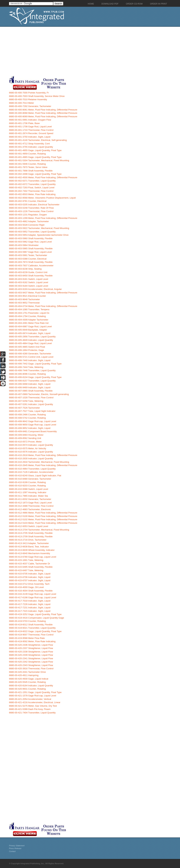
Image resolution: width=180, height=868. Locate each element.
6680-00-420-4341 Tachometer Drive (27, 672)
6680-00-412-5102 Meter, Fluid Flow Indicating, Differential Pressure (43, 519)
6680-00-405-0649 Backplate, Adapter (28, 330)
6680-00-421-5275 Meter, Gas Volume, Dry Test (33, 706)
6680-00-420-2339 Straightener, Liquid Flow (31, 655)
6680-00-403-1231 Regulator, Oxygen (28, 215)
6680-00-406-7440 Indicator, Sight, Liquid (30, 360)
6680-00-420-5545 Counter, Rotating (27, 682)
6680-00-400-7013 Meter (22, 103)
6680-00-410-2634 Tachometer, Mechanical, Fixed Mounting (39, 462)
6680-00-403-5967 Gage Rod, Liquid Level (30, 252)
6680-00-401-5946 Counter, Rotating (27, 164)
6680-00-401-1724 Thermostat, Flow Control (31, 130)
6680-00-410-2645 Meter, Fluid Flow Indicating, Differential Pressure (43, 465)
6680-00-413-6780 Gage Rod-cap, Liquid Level (33, 557)
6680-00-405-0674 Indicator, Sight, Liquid (30, 333)
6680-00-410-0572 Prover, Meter (25, 442)
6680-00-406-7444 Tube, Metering (26, 367)
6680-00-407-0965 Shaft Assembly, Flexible (31, 391)
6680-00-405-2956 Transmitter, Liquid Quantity (32, 337)
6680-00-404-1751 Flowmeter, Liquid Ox (29, 313)
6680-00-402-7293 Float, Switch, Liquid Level (32, 188)
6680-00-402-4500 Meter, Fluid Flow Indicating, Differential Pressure (43, 177)
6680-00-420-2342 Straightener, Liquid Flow (31, 662)
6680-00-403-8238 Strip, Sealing (25, 269)
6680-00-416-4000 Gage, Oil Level (26, 587)
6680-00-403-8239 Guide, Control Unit (28, 272)
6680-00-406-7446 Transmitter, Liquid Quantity (32, 370)
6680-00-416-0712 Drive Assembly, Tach (29, 584)
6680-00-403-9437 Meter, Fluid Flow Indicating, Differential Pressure (43, 293)
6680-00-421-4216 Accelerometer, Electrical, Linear (35, 702)
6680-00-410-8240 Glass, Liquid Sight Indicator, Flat (35, 476)
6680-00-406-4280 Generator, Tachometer (30, 354)
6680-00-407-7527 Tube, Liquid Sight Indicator (32, 411)
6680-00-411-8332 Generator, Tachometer (30, 499)
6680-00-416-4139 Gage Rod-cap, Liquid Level (33, 594)
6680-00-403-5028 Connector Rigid (27, 225)
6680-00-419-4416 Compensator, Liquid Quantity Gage (37, 618)
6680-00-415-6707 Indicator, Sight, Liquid (30, 580)
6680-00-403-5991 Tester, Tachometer (28, 255)
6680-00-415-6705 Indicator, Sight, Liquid (30, 574)
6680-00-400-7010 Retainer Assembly (28, 99)
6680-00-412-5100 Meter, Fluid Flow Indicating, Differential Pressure (43, 516)
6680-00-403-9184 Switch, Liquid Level (29, 286)
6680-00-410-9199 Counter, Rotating (27, 482)
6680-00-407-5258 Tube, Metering (26, 401)
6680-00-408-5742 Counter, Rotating (27, 418)
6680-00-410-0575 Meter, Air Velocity (28, 448)
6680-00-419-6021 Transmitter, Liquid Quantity (32, 628)
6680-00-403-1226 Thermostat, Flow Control (31, 211)
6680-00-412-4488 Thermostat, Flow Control (31, 506)
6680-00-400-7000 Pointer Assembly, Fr (29, 93)
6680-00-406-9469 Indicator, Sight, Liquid (30, 387)
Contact (12, 851)
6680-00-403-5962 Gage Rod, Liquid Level (30, 242)
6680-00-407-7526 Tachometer (24, 408)
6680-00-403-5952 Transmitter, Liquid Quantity (32, 232)
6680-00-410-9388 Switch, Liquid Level (29, 489)
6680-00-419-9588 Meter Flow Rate (27, 638)
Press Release (15, 848)
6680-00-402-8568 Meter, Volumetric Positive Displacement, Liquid (42, 198)
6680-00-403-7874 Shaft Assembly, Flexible (31, 262)
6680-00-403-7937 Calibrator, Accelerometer (31, 266)
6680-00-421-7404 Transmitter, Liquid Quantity (32, 713)
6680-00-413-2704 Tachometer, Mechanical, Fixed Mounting (39, 530)
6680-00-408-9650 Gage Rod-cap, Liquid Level (33, 425)
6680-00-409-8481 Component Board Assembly (33, 431)
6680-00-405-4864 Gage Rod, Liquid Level (30, 343)
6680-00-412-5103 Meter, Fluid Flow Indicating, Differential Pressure (43, 523)
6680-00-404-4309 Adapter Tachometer (29, 320)
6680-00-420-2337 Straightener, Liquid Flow (31, 648)
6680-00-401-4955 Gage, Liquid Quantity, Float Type (35, 150)
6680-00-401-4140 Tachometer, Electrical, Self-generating (38, 140)
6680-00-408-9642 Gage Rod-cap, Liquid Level (33, 421)
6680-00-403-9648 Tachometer (24, 299)
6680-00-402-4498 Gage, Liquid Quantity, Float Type (35, 174)
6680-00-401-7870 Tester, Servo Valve (28, 167)
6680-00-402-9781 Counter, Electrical (28, 201)
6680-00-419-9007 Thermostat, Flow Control (31, 635)
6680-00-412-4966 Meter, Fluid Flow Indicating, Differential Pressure (43, 513)
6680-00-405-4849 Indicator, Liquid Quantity (31, 340)
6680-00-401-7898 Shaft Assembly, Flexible (31, 171)
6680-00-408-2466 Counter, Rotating (27, 415)
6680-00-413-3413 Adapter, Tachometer (29, 543)
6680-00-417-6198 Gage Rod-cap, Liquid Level (33, 597)
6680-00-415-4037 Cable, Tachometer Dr (30, 564)
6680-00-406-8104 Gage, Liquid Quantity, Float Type (35, 377)
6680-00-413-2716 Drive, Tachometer (28, 540)
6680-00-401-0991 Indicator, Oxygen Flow (30, 120)
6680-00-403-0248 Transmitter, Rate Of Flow (31, 208)
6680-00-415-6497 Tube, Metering (26, 570)
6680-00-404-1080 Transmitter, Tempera (29, 309)
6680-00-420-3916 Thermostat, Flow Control (31, 669)
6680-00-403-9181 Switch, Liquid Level (29, 279)
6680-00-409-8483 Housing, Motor (26, 435)
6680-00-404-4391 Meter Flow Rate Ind (29, 323)
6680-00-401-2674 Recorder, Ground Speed (31, 133)
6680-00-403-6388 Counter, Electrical (28, 259)
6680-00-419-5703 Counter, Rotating (27, 621)
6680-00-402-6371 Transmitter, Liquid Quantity (32, 181)
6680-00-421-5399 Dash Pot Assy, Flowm (30, 709)
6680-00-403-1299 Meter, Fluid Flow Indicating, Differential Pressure (43, 218)
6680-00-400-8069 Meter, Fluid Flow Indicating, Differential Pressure (43, 116)
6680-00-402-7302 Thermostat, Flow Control (31, 191)
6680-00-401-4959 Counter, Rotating (27, 154)
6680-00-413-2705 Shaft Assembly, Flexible (31, 533)
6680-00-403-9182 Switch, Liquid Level (29, 282)
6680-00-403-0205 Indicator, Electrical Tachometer (34, 205)
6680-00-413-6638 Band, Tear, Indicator (29, 547)
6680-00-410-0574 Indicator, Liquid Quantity (31, 445)
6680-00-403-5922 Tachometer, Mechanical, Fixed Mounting (39, 228)
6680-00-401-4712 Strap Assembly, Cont (29, 144)
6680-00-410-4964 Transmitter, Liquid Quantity (32, 469)
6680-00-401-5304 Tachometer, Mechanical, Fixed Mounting (39, 160)
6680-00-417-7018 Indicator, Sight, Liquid (30, 601)
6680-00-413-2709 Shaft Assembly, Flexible (31, 536)
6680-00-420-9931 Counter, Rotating (27, 689)
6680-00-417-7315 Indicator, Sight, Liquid (30, 611)
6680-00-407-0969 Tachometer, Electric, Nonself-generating (39, 394)
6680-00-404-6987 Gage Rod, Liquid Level (30, 326)
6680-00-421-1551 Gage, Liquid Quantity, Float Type (35, 692)
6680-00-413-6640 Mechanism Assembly (29, 553)
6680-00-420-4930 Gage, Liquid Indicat (29, 679)
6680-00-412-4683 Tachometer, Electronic (30, 509)
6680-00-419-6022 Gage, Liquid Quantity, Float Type (35, 631)
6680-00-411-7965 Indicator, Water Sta (28, 496)
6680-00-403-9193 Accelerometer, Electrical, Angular (35, 289)
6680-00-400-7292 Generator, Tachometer (30, 106)
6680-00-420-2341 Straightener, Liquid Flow (31, 658)
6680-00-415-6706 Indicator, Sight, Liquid (30, 577)
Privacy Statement (17, 846)
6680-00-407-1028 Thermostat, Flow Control (31, 398)
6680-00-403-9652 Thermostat (24, 303)
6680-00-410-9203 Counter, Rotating (27, 486)
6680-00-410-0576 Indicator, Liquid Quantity (31, 452)
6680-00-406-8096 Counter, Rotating (27, 374)
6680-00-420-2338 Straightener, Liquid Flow (31, 652)
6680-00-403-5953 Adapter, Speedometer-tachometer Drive (39, 235)
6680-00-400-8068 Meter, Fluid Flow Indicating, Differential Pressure (43, 113)
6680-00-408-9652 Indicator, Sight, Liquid (30, 428)
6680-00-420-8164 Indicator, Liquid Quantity (31, 686)
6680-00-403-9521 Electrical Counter (27, 296)
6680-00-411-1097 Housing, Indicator (28, 492)
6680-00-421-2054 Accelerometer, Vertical (30, 699)
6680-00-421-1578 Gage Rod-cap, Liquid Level (33, 696)
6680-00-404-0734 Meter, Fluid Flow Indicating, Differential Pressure (43, 306)
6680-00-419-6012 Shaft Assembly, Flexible (31, 625)
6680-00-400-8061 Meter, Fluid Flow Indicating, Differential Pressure (43, 110)
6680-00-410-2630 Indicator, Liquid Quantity (31, 458)
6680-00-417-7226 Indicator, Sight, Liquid (30, 604)
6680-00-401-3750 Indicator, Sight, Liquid (30, 137)
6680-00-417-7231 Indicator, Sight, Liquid (30, 608)
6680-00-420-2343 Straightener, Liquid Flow (31, 665)
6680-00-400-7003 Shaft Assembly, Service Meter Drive (37, 96)
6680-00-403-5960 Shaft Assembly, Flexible (31, 238)
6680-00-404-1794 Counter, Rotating (27, 316)
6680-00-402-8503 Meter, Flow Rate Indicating (32, 194)
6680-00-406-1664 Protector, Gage (27, 350)
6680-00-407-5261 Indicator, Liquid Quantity (31, 404)
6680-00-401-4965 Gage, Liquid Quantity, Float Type (35, 157)
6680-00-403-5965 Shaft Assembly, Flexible (31, 248)
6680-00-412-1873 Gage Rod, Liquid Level (30, 503)
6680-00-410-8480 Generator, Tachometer (30, 479)
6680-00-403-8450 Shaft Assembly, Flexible (31, 276)
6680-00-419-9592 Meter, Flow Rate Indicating (32, 641)
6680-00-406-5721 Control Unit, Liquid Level (31, 357)
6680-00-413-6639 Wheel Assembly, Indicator (32, 550)
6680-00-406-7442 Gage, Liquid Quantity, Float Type (35, 364)
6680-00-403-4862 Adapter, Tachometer (29, 221)
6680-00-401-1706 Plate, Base (24, 123)
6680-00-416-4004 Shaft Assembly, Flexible (31, 591)
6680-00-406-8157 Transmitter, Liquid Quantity (32, 381)
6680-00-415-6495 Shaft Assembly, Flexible (31, 567)
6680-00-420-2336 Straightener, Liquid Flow (31, 645)
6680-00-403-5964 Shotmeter (24, 245)
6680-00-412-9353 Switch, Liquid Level (29, 526)
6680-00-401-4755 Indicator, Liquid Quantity (31, 147)
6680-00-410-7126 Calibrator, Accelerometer (31, 472)
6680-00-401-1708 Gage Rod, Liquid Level (30, 127)
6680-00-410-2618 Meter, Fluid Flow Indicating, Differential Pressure (43, 455)
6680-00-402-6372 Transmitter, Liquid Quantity (32, 184)
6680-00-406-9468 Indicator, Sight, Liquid (30, 384)
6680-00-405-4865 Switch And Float (27, 347)
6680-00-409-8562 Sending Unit (25, 438)
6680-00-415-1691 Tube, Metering (26, 560)
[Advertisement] (83, 51)
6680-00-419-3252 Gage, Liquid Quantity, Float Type (35, 614)
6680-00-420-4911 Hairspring (24, 675)
